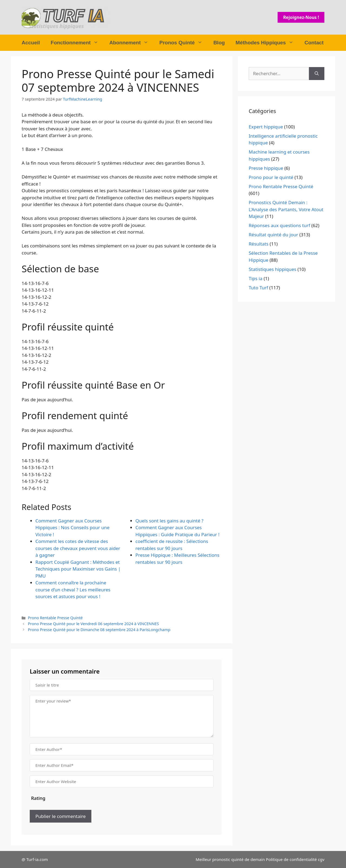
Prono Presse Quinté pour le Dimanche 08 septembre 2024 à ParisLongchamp (99, 630)
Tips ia (256, 278)
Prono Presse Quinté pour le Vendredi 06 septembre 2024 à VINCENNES (93, 624)
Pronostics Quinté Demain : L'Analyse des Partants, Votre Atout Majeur (286, 209)
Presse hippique (266, 168)
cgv (321, 859)
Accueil (31, 43)
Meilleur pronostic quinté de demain (230, 859)
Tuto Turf (258, 288)
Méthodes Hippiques (267, 43)
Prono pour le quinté (271, 177)
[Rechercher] (317, 74)
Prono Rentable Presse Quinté (55, 618)
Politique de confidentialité (291, 859)
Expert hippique (266, 127)
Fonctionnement (77, 43)
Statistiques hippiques (272, 269)
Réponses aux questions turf (279, 225)
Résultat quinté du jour (273, 235)
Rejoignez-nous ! (301, 17)
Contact (314, 43)
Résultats (259, 244)
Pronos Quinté (184, 43)
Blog (219, 43)
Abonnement (132, 43)
